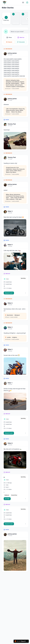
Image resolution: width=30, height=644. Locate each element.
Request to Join (9, 293)
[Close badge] (27, 641)
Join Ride (7, 499)
